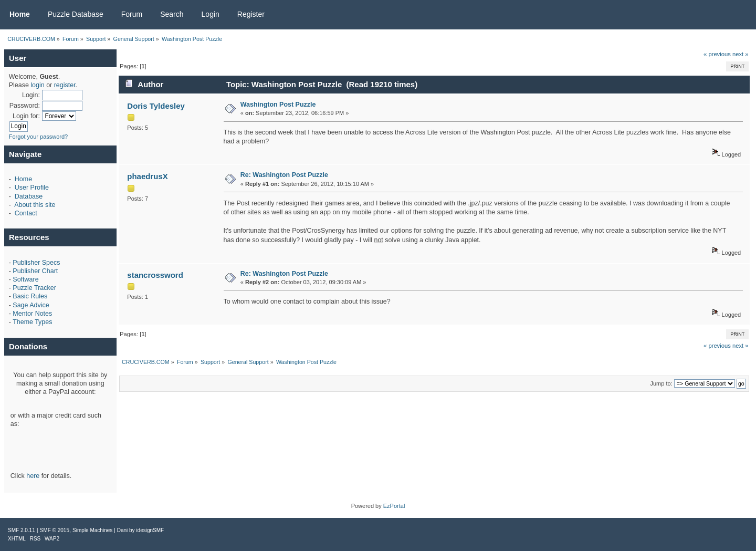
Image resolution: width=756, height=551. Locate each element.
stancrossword (155, 275)
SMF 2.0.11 (22, 530)
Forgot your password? (39, 137)
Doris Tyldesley (156, 106)
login (37, 85)
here (33, 476)
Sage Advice (31, 305)
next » (741, 54)
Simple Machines (92, 530)
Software (25, 279)
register (65, 85)
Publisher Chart (35, 271)
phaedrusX (147, 176)
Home (23, 179)
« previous (717, 54)
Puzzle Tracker (34, 288)
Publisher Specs (36, 263)
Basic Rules (30, 296)
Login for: (26, 116)
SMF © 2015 (55, 530)
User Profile (32, 188)
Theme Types (32, 322)
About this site (35, 205)
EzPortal (394, 506)
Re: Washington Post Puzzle (284, 175)
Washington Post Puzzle (278, 105)
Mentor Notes (32, 314)
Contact (26, 213)
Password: (25, 106)
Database (29, 196)
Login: (31, 95)
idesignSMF (150, 530)
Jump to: (661, 383)
